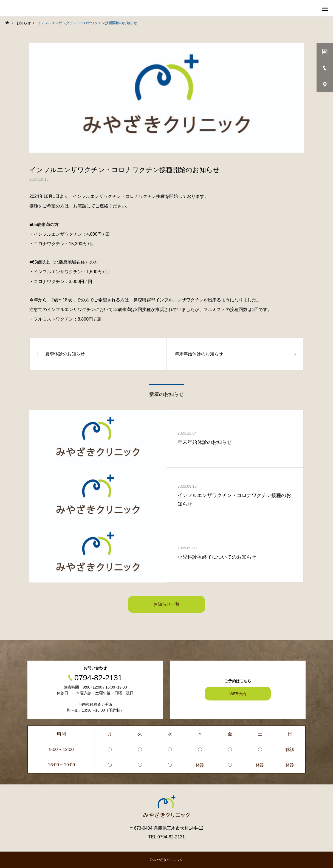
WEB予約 (238, 694)
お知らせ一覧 (166, 604)
